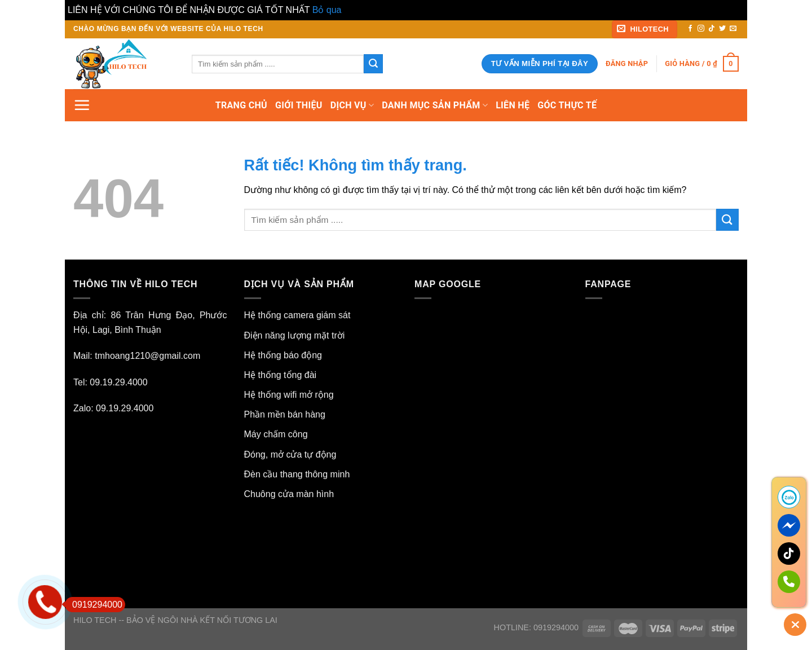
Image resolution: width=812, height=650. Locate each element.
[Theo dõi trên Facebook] (690, 29)
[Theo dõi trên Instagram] (701, 29)
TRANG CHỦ (241, 105)
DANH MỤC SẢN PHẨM (435, 106)
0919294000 (94, 605)
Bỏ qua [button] (327, 10)
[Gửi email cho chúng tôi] (733, 29)
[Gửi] (373, 64)
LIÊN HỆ (513, 105)
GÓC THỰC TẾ (567, 105)
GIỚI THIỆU (299, 105)
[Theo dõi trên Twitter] (722, 29)
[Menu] (82, 105)
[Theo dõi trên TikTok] (712, 29)
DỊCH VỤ (352, 106)
